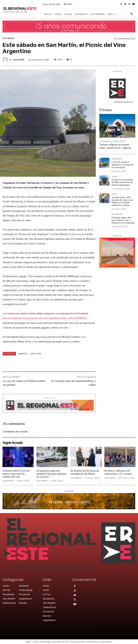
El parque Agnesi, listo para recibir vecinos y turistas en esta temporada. (123, 219)
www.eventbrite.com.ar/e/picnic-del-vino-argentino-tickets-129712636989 (44, 318)
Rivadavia (106, 141)
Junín (114, 176)
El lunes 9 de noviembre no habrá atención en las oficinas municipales (123, 182)
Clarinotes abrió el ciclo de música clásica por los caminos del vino (16, 474)
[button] (132, 14)
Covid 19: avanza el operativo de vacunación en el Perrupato (123, 164)
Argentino (23, 354)
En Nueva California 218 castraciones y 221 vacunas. (118, 472)
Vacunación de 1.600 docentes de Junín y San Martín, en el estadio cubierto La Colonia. (122, 200)
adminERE (19, 60)
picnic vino (36, 354)
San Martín (9, 38)
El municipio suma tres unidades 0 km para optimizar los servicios (51, 474)
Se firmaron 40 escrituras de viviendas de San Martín (85, 472)
